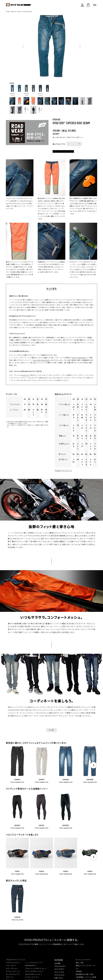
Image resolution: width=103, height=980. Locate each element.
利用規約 (79, 975)
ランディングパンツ (12, 975)
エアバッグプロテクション (33, 975)
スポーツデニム (11, 972)
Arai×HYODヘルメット (33, 978)
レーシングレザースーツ (33, 966)
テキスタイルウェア (12, 966)
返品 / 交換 (80, 966)
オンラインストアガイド (83, 963)
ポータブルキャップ (12, 978)
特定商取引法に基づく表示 (85, 978)
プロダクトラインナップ (14, 963)
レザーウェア (10, 969)
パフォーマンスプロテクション (35, 972)
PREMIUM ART (30, 969)
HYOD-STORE (59, 976)
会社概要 (57, 967)
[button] (94, 861)
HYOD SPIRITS (59, 973)
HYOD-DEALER (59, 978)
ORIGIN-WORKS (60, 970)
